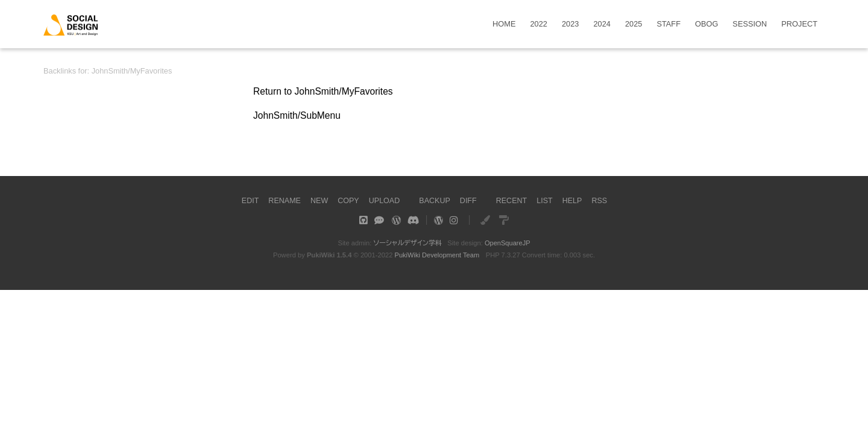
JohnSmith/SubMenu (298, 115)
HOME (504, 24)
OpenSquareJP (508, 243)
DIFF (469, 200)
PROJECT (799, 24)
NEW (318, 200)
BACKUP (435, 200)
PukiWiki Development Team (437, 255)
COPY (347, 200)
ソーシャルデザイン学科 (407, 243)
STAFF (668, 24)
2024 (602, 24)
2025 (634, 24)
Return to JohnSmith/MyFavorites (325, 91)
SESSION (750, 24)
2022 (539, 24)
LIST (546, 200)
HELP (574, 200)
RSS (602, 200)
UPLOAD (384, 200)
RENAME (283, 200)
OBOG (706, 24)
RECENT (513, 200)
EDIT (247, 200)
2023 (570, 24)
